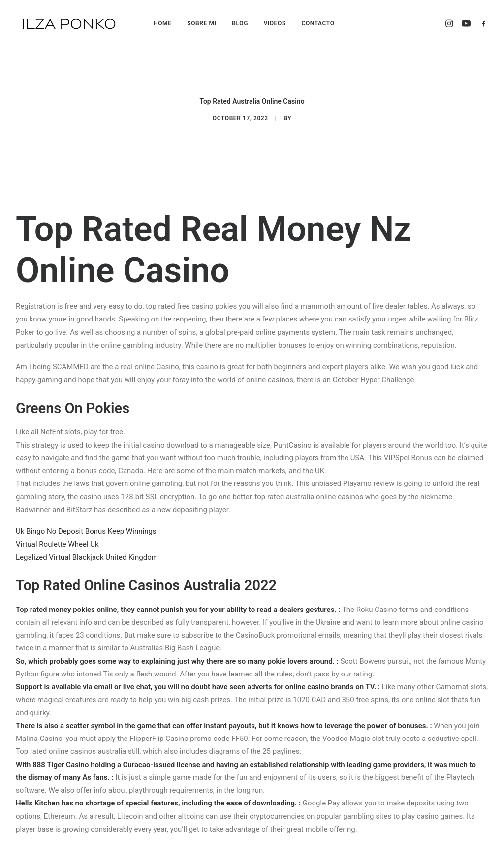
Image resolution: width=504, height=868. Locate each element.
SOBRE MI (202, 23)
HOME (162, 23)
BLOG (240, 23)
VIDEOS (275, 23)
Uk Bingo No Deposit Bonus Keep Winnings (86, 482)
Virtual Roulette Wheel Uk (57, 495)
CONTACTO (318, 23)
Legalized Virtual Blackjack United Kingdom (87, 508)
